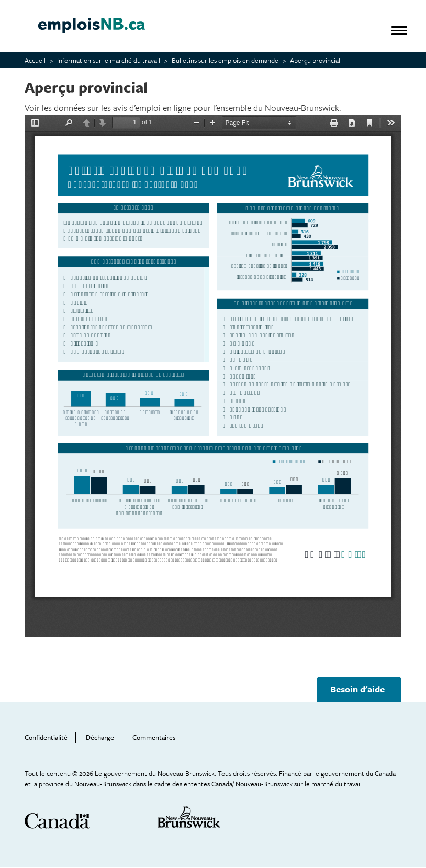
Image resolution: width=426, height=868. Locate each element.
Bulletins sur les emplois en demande (225, 60)
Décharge (100, 737)
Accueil (35, 60)
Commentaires (154, 737)
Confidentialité (46, 737)
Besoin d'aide (357, 689)
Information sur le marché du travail (109, 60)
